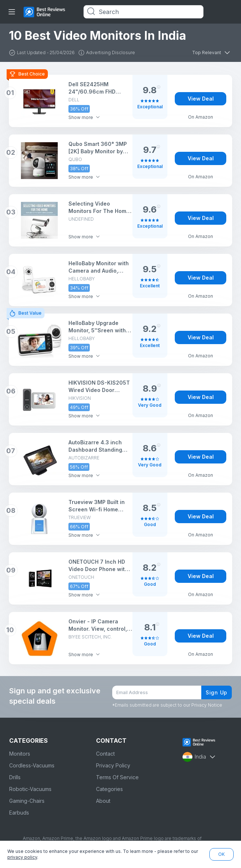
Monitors (20, 754)
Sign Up (217, 692)
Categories (109, 789)
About (103, 801)
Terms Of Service (117, 777)
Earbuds (19, 813)
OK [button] (221, 854)
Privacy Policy (113, 765)
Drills (15, 777)
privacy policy (22, 857)
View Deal (201, 99)
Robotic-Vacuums (30, 789)
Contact (105, 754)
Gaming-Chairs (27, 801)
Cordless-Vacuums (32, 765)
